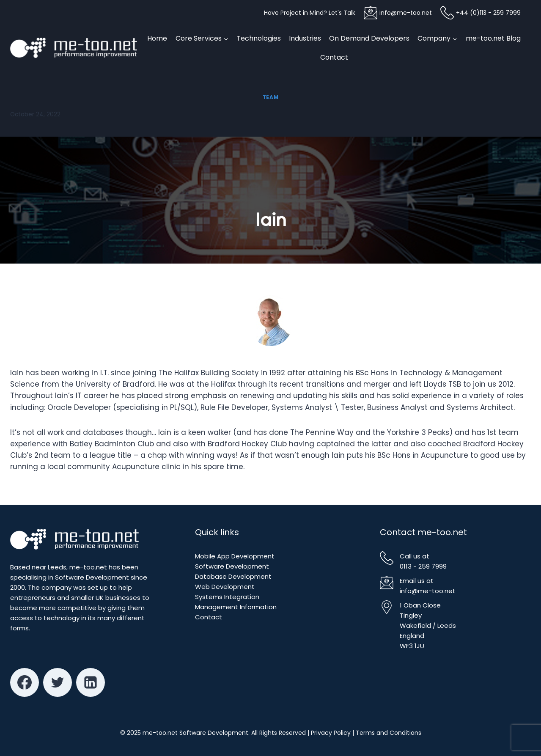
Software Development (232, 566)
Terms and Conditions (389, 733)
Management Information (236, 607)
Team (270, 97)
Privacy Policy (331, 733)
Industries (305, 38)
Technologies (259, 38)
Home (157, 38)
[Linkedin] (91, 682)
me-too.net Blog (493, 38)
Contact (334, 57)
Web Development (225, 587)
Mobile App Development (235, 556)
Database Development (233, 576)
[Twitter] (58, 682)
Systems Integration (227, 597)
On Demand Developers (369, 38)
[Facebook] (25, 682)
